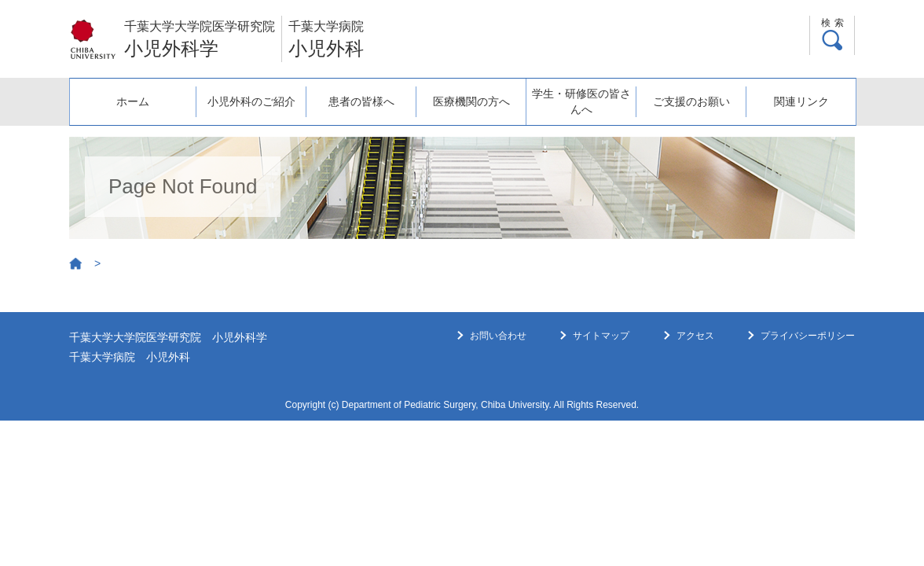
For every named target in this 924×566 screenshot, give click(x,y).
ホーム (126, 94)
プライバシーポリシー (808, 336)
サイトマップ (601, 336)
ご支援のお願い (687, 94)
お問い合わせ (498, 336)
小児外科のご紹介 (238, 94)
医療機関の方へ (463, 94)
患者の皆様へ (350, 94)
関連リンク (800, 94)
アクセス (695, 336)
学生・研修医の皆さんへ (575, 101)
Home (76, 264)
